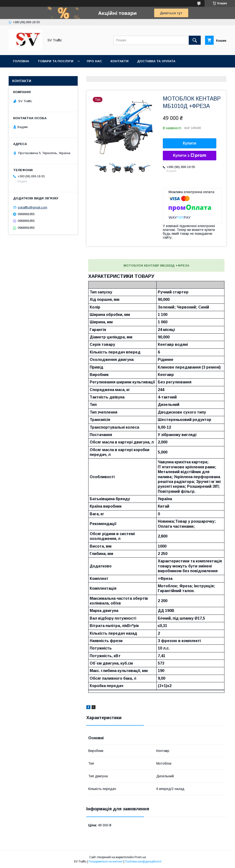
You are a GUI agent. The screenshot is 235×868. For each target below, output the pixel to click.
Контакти (120, 61)
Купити (190, 143)
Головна (21, 61)
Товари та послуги (56, 61)
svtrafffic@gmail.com (32, 207)
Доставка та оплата (156, 61)
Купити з (189, 156)
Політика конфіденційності (143, 862)
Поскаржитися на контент (106, 862)
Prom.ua (140, 857)
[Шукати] (195, 40)
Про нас (94, 61)
